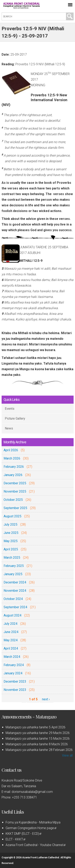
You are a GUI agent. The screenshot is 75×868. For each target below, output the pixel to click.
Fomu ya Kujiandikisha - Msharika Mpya (33, 822)
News (9, 428)
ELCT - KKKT (15, 839)
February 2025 (14, 566)
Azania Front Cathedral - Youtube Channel (36, 845)
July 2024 (10, 624)
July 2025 (10, 524)
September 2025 (15, 508)
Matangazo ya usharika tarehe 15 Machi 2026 (38, 739)
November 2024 (15, 591)
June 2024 (11, 632)
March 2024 (12, 657)
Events (10, 409)
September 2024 (15, 607)
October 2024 (13, 599)
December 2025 (15, 483)
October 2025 (13, 500)
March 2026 (12, 458)
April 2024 (11, 648)
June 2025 (11, 533)
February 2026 (14, 467)
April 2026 (11, 450)
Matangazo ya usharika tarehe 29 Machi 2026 (38, 733)
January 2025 (13, 574)
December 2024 (15, 582)
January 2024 (13, 673)
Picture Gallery (15, 418)
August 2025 (12, 516)
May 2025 (11, 541)
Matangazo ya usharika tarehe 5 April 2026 (35, 727)
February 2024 (14, 665)
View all (67, 755)
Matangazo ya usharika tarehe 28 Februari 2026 (39, 750)
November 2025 (15, 491)
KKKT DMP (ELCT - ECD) (23, 834)
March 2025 (12, 558)
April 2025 (11, 549)
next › (46, 699)
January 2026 (13, 475)
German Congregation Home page (31, 828)
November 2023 (15, 690)
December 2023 (15, 681)
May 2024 (11, 640)
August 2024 (12, 615)
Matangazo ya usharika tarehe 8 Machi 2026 (37, 744)
